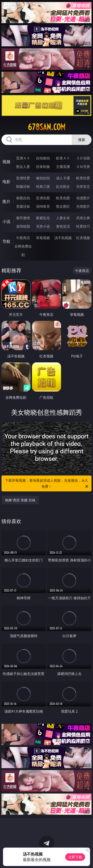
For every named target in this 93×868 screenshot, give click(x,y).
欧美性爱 (83, 178)
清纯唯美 (43, 206)
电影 (6, 182)
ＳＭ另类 (83, 167)
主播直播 (63, 167)
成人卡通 (63, 178)
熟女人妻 (23, 167)
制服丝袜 (23, 186)
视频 (6, 162)
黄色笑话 (63, 226)
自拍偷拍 (43, 158)
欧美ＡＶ (63, 158)
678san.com (47, 127)
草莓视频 (43, 238)
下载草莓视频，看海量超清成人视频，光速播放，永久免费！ (47, 484)
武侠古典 (83, 218)
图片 (6, 201)
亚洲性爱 (23, 178)
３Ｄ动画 (83, 158)
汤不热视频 (63, 238)
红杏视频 (83, 238)
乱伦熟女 (63, 186)
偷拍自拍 (43, 178)
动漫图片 (83, 198)
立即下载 (75, 857)
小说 (6, 221)
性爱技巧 (83, 226)
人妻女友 (63, 218)
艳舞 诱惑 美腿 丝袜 (20, 500)
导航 (6, 241)
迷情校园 (23, 226)
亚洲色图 (43, 198)
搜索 (82, 140)
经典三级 (43, 186)
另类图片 (83, 206)
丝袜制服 (43, 167)
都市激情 (23, 218)
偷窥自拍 (23, 198)
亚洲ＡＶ (23, 158)
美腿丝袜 (23, 206)
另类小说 (43, 226)
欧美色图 (63, 198)
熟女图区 (63, 206)
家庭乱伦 (43, 218)
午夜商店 (23, 238)
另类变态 (83, 186)
